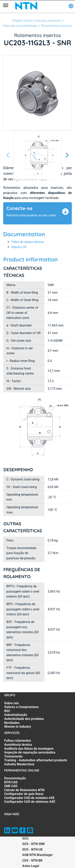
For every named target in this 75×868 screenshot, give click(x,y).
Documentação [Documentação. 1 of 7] (15, 778)
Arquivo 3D (19, 247)
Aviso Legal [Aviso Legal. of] (31, 866)
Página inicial (22, 20)
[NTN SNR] (26, 6)
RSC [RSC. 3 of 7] (7, 711)
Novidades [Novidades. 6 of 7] (12, 723)
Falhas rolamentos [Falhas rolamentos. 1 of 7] (18, 741)
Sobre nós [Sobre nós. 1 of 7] (11, 703)
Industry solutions (48, 20)
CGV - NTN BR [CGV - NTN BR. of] (32, 860)
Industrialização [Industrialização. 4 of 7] (16, 715)
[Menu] (6, 6)
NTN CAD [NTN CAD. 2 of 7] (11, 782)
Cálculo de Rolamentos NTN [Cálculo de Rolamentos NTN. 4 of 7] (24, 790)
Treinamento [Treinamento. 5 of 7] (13, 756)
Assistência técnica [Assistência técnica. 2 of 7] (18, 745)
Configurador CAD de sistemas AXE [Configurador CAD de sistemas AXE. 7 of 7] (30, 802)
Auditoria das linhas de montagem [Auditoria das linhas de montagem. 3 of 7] (29, 749)
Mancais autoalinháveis (20, 26)
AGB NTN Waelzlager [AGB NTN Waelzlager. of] (37, 855)
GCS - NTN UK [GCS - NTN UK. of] (32, 849)
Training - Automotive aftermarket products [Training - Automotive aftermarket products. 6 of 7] (36, 760)
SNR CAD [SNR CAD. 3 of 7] (11, 786)
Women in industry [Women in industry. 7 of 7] (18, 727)
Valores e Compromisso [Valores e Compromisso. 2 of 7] (21, 707)
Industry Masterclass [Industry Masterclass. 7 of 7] (19, 764)
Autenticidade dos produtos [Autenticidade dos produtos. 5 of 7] (24, 719)
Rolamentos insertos (56, 26)
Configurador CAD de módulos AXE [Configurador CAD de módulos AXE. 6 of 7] (29, 798)
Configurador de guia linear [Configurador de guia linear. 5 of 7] (24, 794)
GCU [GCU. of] (25, 838)
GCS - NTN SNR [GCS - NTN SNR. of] (33, 844)
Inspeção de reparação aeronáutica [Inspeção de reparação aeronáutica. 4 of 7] (30, 752)
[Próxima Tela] (67, 155)
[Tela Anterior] (8, 155)
